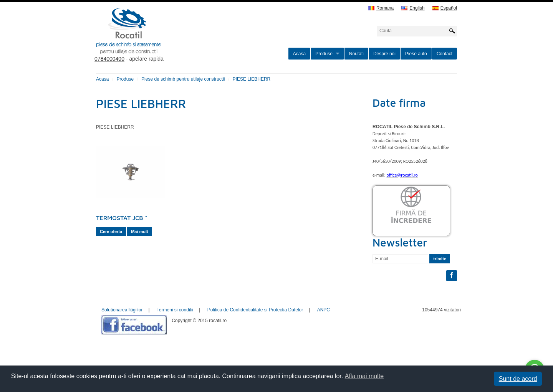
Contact (445, 54)
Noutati (356, 54)
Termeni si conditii (175, 310)
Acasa (299, 54)
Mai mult (140, 232)
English (413, 8)
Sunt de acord (518, 379)
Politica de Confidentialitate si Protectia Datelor (255, 310)
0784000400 (109, 59)
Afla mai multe (364, 376)
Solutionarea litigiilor (122, 310)
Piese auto (416, 54)
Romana (381, 8)
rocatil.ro (167, 41)
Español (445, 8)
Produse (324, 54)
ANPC (324, 310)
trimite (440, 259)
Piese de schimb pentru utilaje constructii (183, 79)
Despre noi (384, 54)
